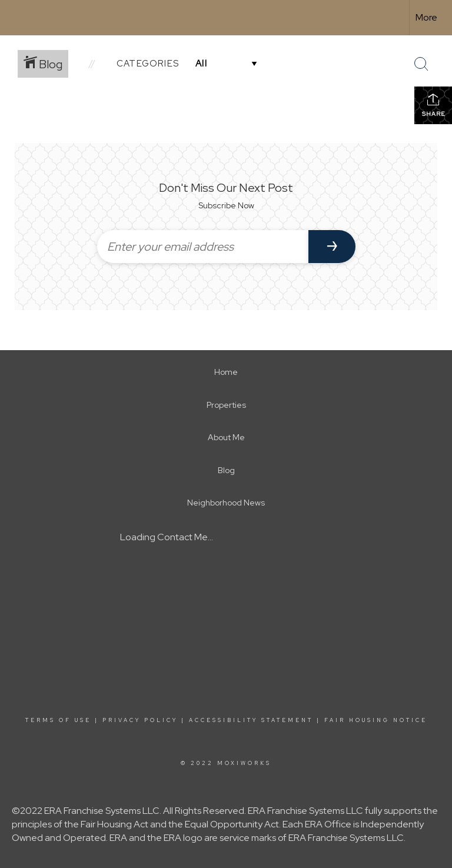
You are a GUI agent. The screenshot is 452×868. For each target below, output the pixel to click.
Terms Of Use (58, 720)
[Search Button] (421, 64)
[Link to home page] (15, 18)
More (426, 17)
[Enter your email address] (203, 247)
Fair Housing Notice (376, 720)
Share (433, 105)
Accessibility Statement (251, 720)
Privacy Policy (140, 720)
